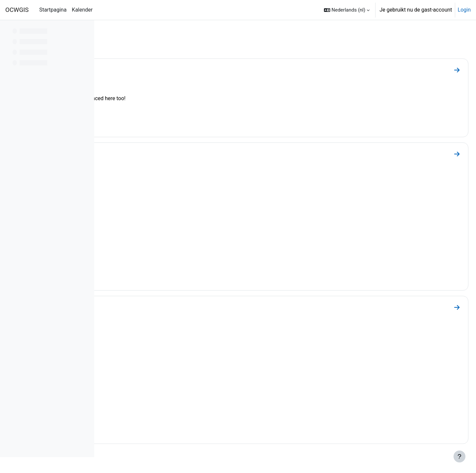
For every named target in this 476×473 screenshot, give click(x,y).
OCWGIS (17, 10)
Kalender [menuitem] (82, 10)
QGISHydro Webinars (148, 152)
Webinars (128, 68)
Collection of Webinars (151, 306)
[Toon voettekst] (459, 456)
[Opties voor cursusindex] (86, 30)
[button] (347, 10)
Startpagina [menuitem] (53, 10)
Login (464, 10)
